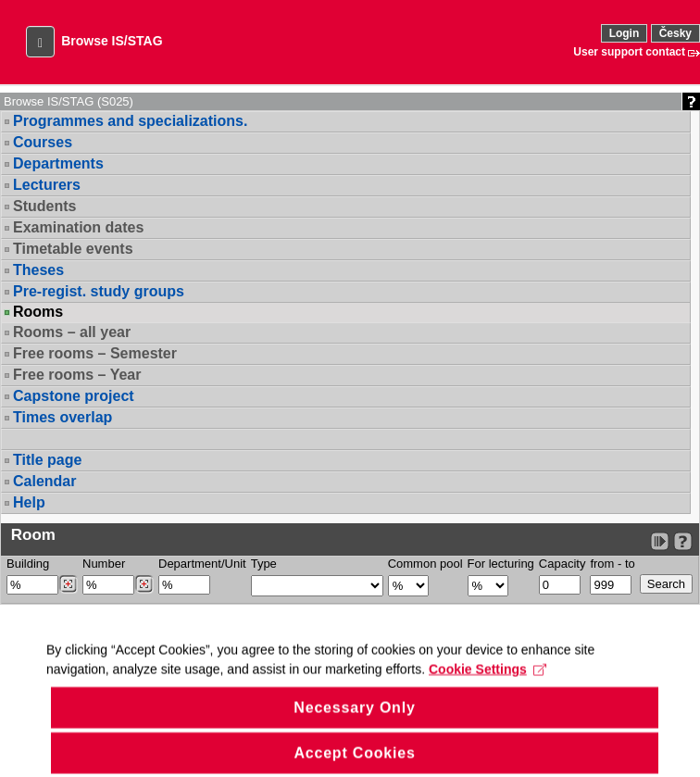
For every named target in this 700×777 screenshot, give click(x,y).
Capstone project (74, 396)
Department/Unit (202, 564)
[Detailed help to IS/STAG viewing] (683, 541)
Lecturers (47, 185)
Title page (47, 460)
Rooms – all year (72, 332)
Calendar (44, 481)
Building (28, 564)
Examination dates (78, 227)
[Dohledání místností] (144, 584)
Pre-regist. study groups (99, 291)
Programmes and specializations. (130, 121)
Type (264, 564)
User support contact (629, 52)
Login (625, 33)
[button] (40, 42)
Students (44, 206)
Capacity (562, 564)
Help (29, 502)
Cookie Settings (487, 686)
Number (104, 564)
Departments (58, 163)
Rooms (38, 312)
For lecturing (501, 564)
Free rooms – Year (77, 375)
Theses (38, 270)
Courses (43, 142)
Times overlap (62, 417)
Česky (675, 33)
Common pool (425, 564)
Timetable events (73, 249)
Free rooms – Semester (95, 353)
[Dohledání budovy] (68, 584)
